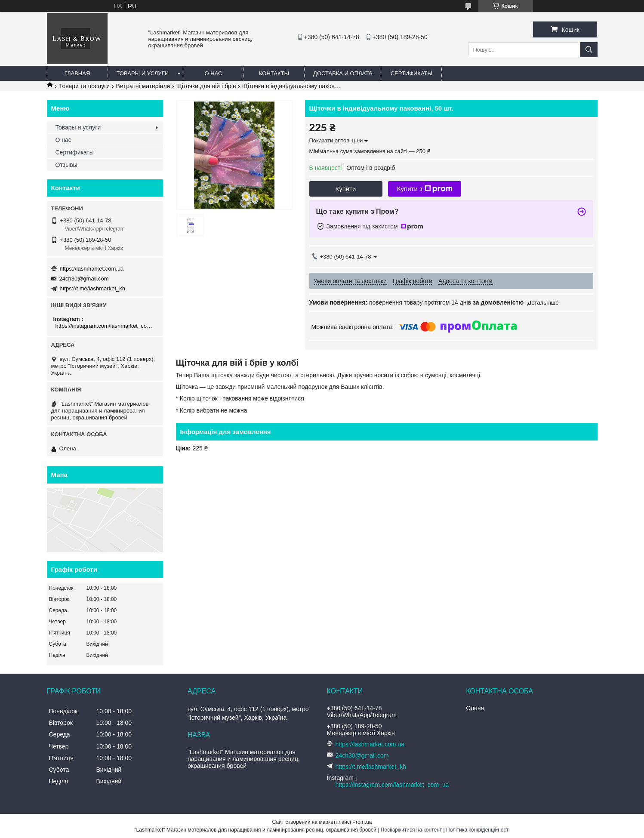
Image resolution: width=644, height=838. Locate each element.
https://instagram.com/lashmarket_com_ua (106, 326)
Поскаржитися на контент (411, 830)
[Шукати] (589, 50)
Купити (346, 189)
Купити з (425, 189)
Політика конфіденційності (478, 830)
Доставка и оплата (343, 73)
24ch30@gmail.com (84, 279)
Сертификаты (411, 73)
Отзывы (66, 165)
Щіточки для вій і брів (206, 86)
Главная (77, 73)
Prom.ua (362, 822)
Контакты (274, 73)
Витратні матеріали (143, 86)
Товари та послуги (84, 86)
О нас (214, 73)
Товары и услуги (143, 73)
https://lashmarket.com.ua (92, 269)
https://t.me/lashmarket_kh (92, 288)
